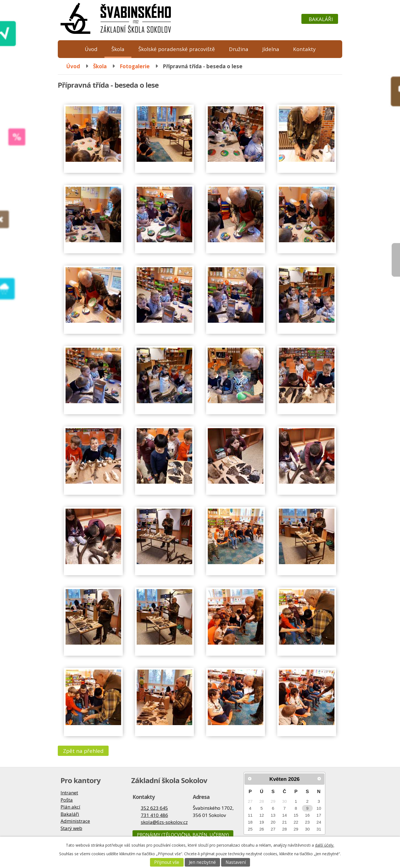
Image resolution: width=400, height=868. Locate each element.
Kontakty (304, 49)
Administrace (75, 821)
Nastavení (236, 862)
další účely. (325, 845)
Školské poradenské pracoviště (177, 49)
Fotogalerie (135, 66)
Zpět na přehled (83, 751)
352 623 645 (154, 808)
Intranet (69, 793)
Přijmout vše (167, 862)
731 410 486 (154, 815)
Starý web (71, 828)
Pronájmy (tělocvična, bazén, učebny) (183, 835)
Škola (118, 49)
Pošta (67, 800)
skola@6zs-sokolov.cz (164, 822)
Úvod (91, 49)
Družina (239, 49)
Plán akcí (70, 807)
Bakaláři (321, 19)
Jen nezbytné (202, 862)
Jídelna (271, 49)
